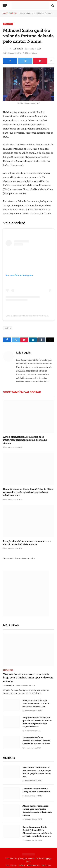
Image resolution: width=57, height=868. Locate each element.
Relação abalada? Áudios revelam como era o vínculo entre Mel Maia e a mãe (36, 703)
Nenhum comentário (12, 53)
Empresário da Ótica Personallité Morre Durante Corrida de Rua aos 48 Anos (36, 741)
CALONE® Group (12, 859)
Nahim (8, 328)
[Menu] (5, 6)
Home (23, 13)
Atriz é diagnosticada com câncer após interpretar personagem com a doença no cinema (25, 440)
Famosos (31, 13)
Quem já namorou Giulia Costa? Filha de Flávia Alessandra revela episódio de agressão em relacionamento (28, 492)
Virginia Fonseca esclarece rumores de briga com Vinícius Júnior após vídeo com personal (28, 678)
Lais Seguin (18, 49)
